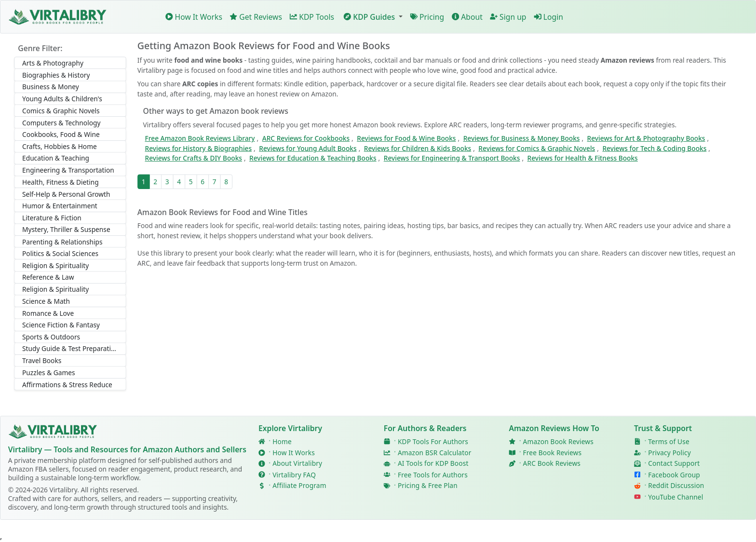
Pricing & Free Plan (428, 486)
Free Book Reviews (553, 453)
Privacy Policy (669, 453)
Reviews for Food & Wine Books (406, 139)
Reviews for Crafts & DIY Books (194, 158)
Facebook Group (674, 475)
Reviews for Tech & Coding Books (654, 148)
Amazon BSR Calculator (435, 453)
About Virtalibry (297, 464)
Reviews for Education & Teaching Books (313, 158)
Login (548, 17)
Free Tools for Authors (433, 475)
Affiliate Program (299, 486)
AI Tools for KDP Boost (433, 464)
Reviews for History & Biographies (199, 148)
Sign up (508, 17)
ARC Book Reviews (552, 464)
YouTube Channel (675, 497)
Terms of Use (669, 441)
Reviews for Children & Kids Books (418, 148)
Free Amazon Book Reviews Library (200, 139)
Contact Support (674, 464)
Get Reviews (256, 17)
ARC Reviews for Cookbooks (306, 139)
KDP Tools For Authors (433, 441)
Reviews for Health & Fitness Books (583, 158)
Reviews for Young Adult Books (308, 148)
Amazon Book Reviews (558, 441)
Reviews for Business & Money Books (522, 139)
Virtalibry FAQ (294, 475)
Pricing (427, 17)
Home (282, 441)
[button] (372, 17)
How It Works (194, 17)
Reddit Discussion (676, 486)
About (467, 17)
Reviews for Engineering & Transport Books (452, 158)
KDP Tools (312, 17)
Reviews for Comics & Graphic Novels (537, 148)
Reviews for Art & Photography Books (646, 139)
